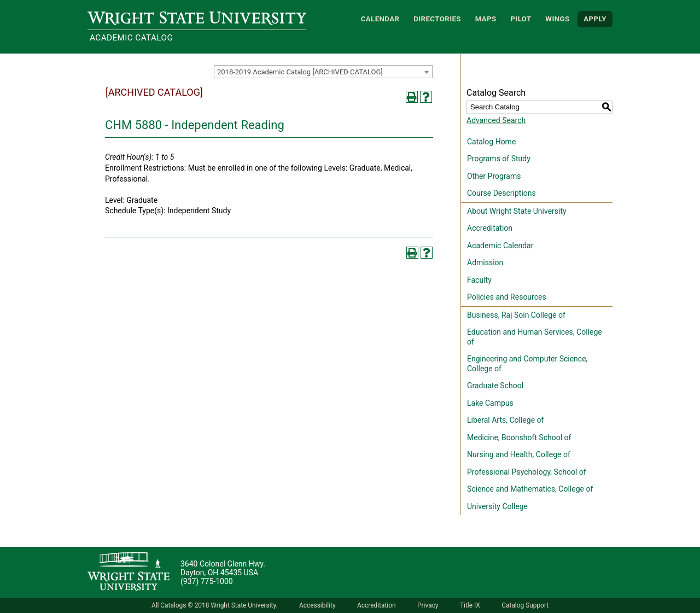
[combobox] (323, 72)
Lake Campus (490, 403)
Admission (485, 262)
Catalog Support (525, 605)
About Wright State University (517, 211)
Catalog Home (491, 142)
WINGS (557, 19)
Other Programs (494, 176)
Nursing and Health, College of (519, 454)
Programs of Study (499, 159)
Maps (486, 19)
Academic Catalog (131, 38)
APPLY (595, 19)
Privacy (428, 605)
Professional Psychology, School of (527, 472)
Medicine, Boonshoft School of (519, 437)
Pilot (521, 19)
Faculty (479, 280)
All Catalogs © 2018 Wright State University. (215, 605)
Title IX (470, 605)
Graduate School (495, 386)
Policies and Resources (507, 297)
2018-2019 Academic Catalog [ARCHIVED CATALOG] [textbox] (300, 72)
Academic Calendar (500, 246)
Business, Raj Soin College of (516, 315)
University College (497, 506)
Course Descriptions (501, 193)
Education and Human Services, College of (535, 337)
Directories (437, 19)
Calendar (380, 19)
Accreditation (490, 228)
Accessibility (317, 605)
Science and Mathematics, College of (530, 489)
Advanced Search (496, 120)
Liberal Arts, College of (505, 420)
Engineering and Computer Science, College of (527, 364)
